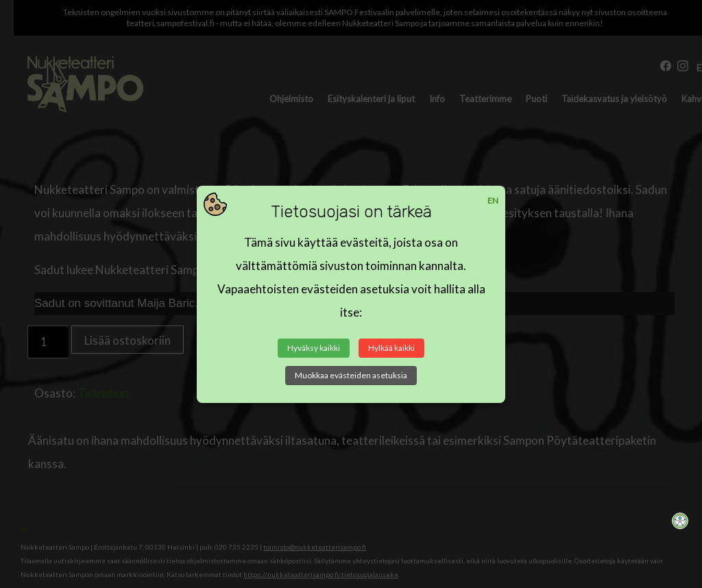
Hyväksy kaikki (314, 348)
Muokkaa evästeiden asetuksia (351, 375)
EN (493, 200)
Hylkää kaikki (391, 348)
